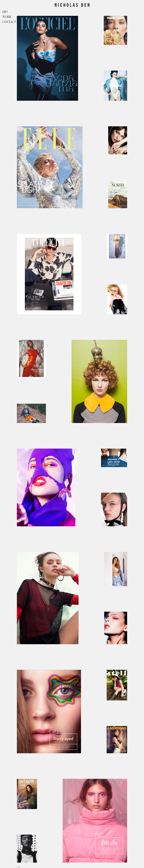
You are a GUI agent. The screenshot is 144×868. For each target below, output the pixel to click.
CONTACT (8, 22)
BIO (5, 12)
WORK (7, 17)
